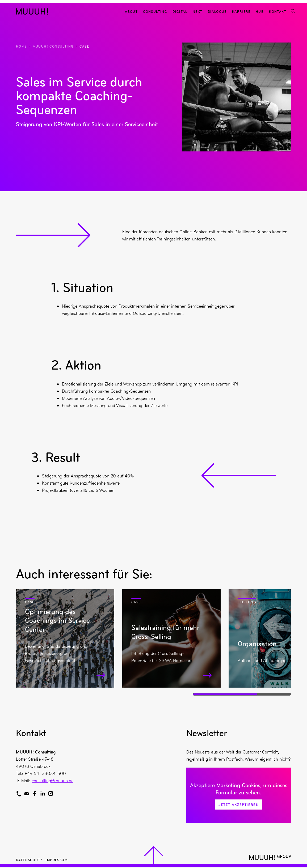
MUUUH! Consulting (53, 46)
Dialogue (217, 11)
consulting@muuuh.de (52, 781)
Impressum (56, 860)
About (131, 11)
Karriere (241, 11)
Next (198, 11)
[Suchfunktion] (293, 11)
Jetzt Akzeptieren (239, 805)
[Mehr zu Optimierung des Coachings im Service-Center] (65, 638)
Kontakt (278, 11)
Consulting (155, 11)
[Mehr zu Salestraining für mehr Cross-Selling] (171, 638)
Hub (260, 11)
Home (21, 46)
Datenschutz (29, 860)
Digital (180, 11)
